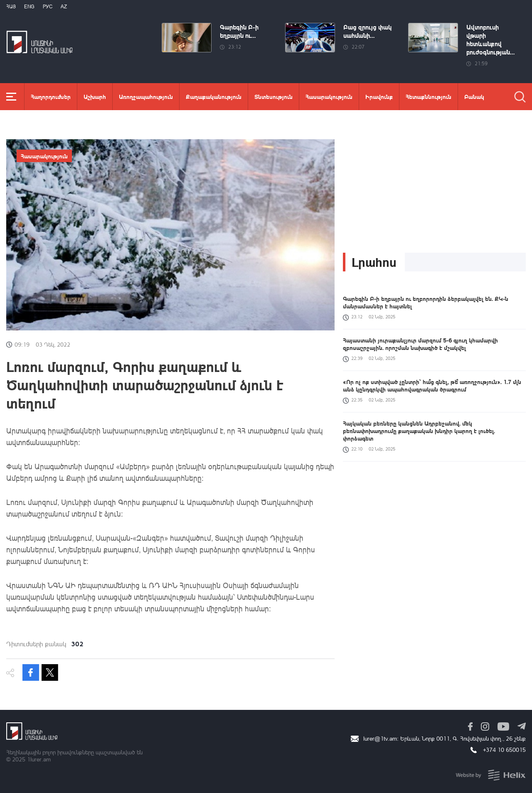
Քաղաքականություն (214, 96)
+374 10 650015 (504, 750)
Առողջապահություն (146, 96)
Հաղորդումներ (51, 96)
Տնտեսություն (273, 96)
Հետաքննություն (429, 96)
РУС (48, 6)
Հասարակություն (329, 96)
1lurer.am (39, 759)
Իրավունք (379, 96)
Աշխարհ (95, 96)
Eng (29, 6)
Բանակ (474, 96)
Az (64, 6)
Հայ (11, 6)
